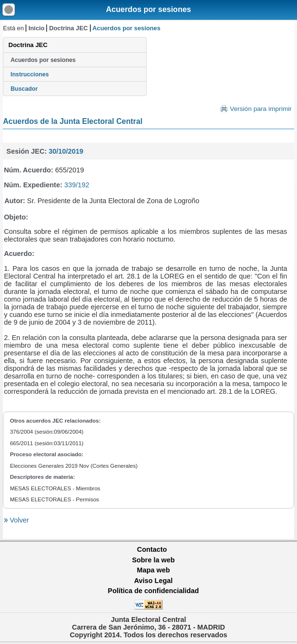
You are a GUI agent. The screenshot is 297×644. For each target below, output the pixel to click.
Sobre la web (154, 560)
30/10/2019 (66, 151)
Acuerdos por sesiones (149, 9)
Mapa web (154, 570)
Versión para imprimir (260, 109)
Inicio (36, 28)
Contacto (152, 549)
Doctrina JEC (68, 28)
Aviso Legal (153, 581)
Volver (18, 520)
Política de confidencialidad (153, 591)
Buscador (24, 89)
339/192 (77, 185)
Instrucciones (30, 74)
